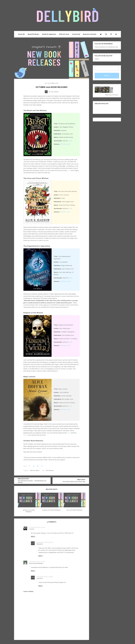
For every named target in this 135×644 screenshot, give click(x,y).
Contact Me (76, 34)
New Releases (50, 470)
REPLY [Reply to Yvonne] (33, 536)
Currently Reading (102, 87)
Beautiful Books (34, 34)
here (70, 278)
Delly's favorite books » (112, 95)
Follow (97, 59)
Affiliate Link (65, 212)
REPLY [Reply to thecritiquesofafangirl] (33, 571)
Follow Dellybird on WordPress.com (106, 47)
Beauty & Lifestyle (90, 34)
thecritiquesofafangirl (36, 563)
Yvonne (32, 529)
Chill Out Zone (64, 34)
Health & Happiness (49, 34)
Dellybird (40, 544)
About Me (21, 34)
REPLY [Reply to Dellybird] (41, 556)
